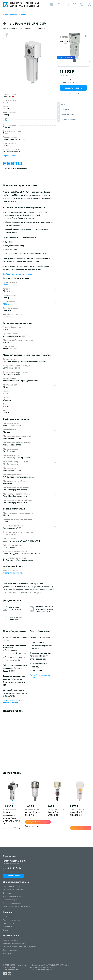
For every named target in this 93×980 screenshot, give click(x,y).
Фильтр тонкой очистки (13, 573)
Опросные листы (10, 950)
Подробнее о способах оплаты (40, 676)
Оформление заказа (12, 886)
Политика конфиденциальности (17, 907)
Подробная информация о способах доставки (14, 702)
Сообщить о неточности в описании (18, 274)
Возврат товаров (10, 900)
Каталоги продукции (12, 940)
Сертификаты (9, 923)
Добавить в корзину (73, 88)
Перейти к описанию (11, 156)
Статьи (6, 930)
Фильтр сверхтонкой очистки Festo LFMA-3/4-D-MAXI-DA (12, 818)
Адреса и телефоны (11, 920)
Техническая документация (15, 943)
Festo (5, 103)
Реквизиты (7, 927)
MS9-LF (6, 121)
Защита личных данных (13, 903)
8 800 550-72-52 (12, 868)
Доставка (7, 893)
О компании (8, 917)
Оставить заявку (13, 875)
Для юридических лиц (12, 896)
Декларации (8, 954)
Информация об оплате (13, 890)
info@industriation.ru (13, 861)
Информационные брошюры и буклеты (19, 947)
